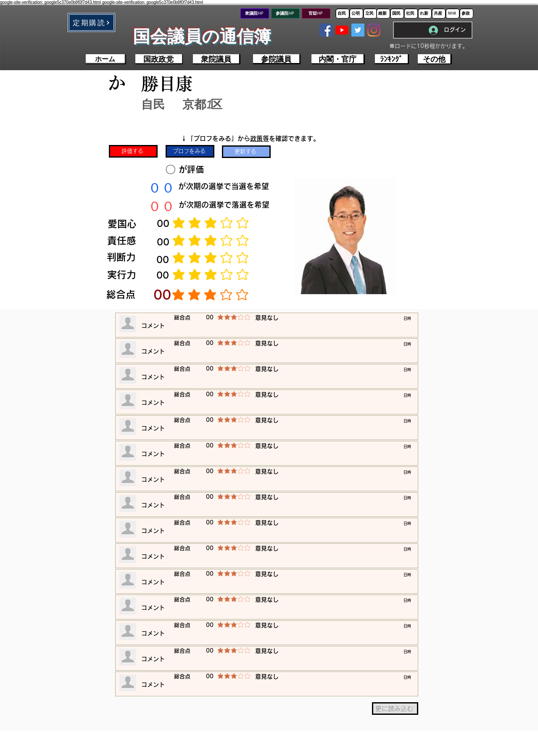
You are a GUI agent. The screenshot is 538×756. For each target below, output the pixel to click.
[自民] (342, 13)
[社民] (411, 13)
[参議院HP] (285, 13)
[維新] (383, 13)
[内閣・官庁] (338, 59)
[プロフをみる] (190, 151)
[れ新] (425, 13)
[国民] (397, 13)
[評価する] (133, 151)
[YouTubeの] (342, 30)
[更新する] (246, 152)
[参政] (466, 13)
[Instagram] (374, 30)
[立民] (370, 13)
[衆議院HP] (255, 13)
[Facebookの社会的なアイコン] (326, 30)
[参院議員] (277, 59)
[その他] (435, 59)
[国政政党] (159, 59)
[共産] (439, 13)
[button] (91, 22)
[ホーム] (106, 59)
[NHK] (452, 13)
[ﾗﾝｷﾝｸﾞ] (392, 59)
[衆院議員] (217, 59)
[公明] (356, 13)
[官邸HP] (316, 13)
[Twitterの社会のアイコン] (358, 30)
